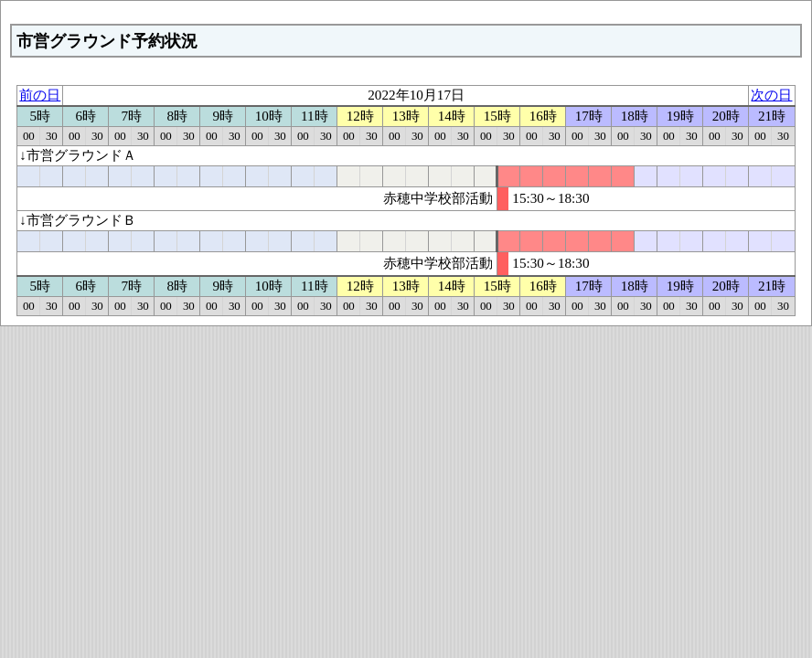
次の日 (771, 95)
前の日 (40, 95)
